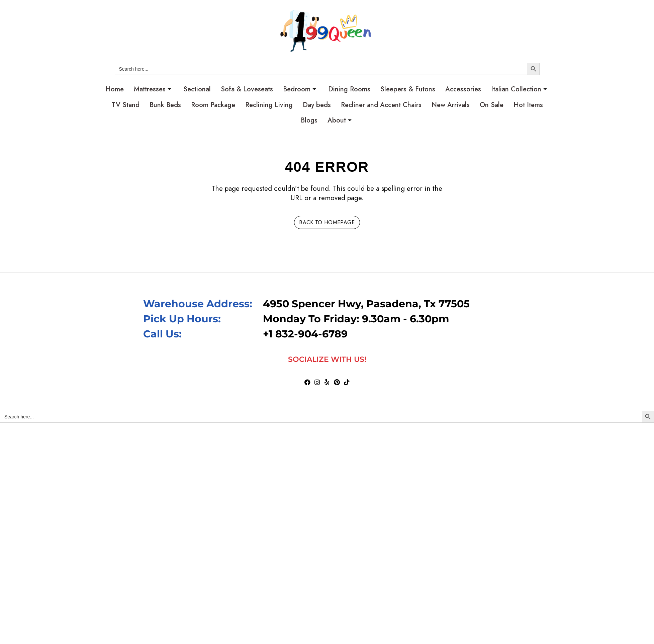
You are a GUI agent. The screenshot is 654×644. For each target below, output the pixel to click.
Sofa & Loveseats (247, 89)
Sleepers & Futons (408, 89)
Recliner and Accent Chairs (381, 105)
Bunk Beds (165, 105)
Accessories (463, 89)
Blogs (309, 120)
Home (115, 89)
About (340, 120)
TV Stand (125, 105)
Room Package (213, 105)
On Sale (492, 105)
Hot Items (528, 105)
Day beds (317, 105)
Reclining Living (269, 105)
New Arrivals (451, 105)
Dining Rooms (349, 89)
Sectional (197, 89)
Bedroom (300, 89)
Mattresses (153, 89)
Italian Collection (519, 89)
